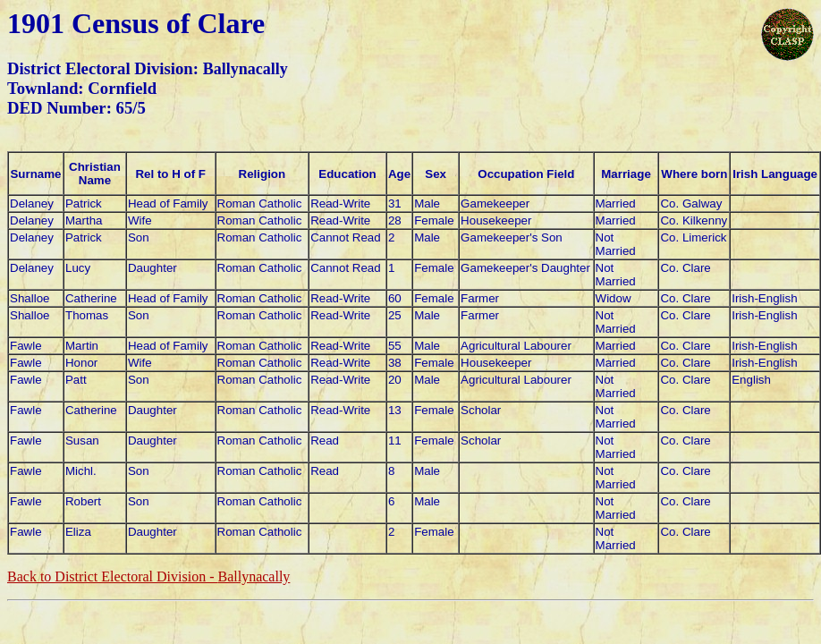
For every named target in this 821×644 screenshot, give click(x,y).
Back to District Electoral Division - (148, 576)
